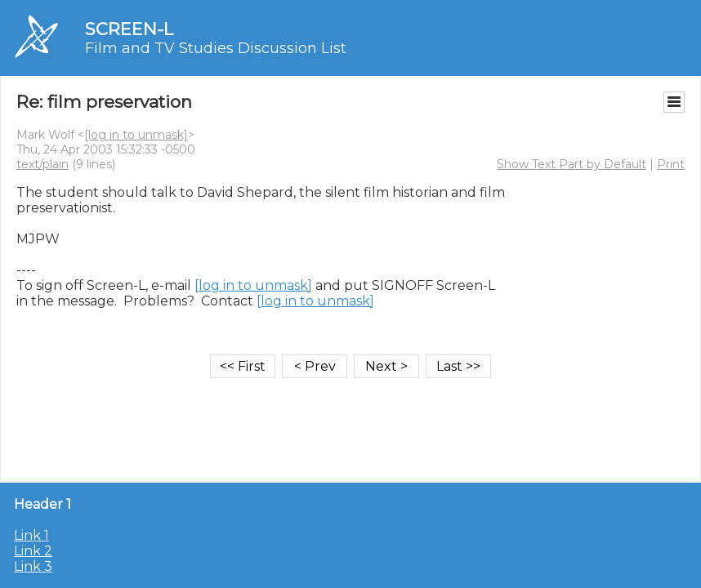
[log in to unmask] (136, 135)
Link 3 (33, 566)
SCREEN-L (129, 29)
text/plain (42, 164)
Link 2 (33, 551)
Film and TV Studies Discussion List (216, 48)
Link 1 (31, 535)
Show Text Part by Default (572, 164)
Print (671, 164)
